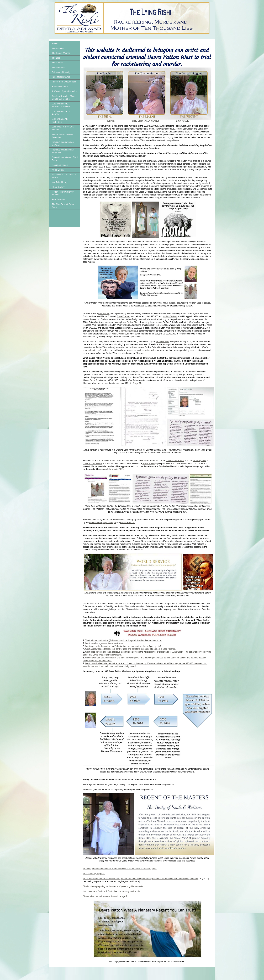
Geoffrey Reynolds (127, 331)
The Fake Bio (58, 48)
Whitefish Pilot (162, 341)
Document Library (60, 165)
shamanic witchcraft (92, 350)
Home (55, 44)
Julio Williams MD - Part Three (61, 121)
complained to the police (145, 350)
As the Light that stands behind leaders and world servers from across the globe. (120, 869)
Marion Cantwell (170, 316)
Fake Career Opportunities (64, 82)
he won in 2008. (117, 469)
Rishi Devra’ (201, 541)
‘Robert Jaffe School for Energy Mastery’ (125, 164)
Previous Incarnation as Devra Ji (63, 144)
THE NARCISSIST (182, 121)
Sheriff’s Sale (149, 463)
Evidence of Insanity (61, 72)
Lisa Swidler (104, 313)
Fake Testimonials (60, 87)
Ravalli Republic (128, 523)
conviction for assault (93, 463)
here (174, 609)
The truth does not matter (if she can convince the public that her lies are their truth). (124, 640)
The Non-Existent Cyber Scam (63, 206)
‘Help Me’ (159, 325)
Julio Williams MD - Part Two (61, 113)
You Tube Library (60, 182)
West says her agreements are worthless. (104, 643)
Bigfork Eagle (110, 523)
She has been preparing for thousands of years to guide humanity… (114, 886)
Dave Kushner (124, 316)
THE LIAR (109, 121)
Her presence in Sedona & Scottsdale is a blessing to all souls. (112, 891)
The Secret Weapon (61, 53)
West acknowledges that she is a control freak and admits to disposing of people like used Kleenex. (131, 649)
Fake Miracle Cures (61, 77)
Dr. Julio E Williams (117, 334)
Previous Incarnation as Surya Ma (63, 151)
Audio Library (58, 170)
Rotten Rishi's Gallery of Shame (63, 193)
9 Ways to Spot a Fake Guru (65, 91)
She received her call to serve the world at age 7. (105, 896)
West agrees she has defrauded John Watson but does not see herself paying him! (123, 646)
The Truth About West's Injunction (63, 136)
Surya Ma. (138, 383)
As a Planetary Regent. (94, 874)
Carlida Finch (133, 322)
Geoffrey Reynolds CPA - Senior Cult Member (63, 98)
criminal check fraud (175, 461)
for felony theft (199, 461)
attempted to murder (180, 328)
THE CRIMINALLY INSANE (146, 121)
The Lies (56, 58)
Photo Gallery (58, 187)
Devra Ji (94, 380)
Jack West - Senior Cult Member (63, 128)
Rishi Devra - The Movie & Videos (64, 176)
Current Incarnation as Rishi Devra (65, 159)
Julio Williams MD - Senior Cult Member (61, 105)
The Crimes (57, 63)
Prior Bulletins (58, 199)
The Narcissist (59, 68)
